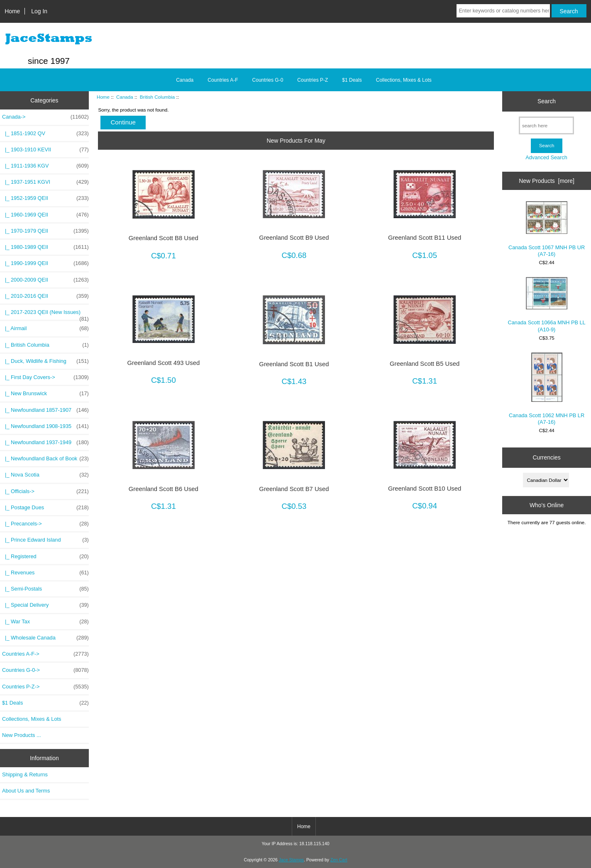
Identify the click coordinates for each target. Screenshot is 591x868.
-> (45, 117)
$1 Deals (352, 80)
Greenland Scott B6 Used (164, 489)
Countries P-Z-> (45, 687)
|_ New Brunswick (45, 394)
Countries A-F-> (45, 654)
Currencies (546, 457)
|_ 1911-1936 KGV (45, 166)
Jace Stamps (291, 860)
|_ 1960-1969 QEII (45, 215)
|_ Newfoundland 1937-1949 (45, 443)
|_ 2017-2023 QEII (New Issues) (45, 314)
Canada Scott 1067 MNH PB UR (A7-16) (547, 229)
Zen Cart (339, 860)
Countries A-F (223, 80)
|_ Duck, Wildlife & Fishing (45, 361)
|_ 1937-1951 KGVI (45, 182)
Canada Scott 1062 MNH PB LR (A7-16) (547, 389)
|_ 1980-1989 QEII (45, 247)
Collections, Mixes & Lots (404, 80)
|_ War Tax (45, 622)
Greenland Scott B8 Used (164, 238)
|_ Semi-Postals (45, 589)
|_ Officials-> (45, 491)
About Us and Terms (26, 791)
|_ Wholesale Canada (45, 638)
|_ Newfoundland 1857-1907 (45, 410)
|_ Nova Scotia (45, 475)
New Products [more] (547, 181)
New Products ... (22, 735)
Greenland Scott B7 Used (294, 489)
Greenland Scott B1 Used (294, 364)
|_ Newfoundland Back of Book (45, 459)
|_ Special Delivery (45, 605)
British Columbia (157, 97)
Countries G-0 (268, 80)
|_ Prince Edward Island (45, 540)
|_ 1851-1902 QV (45, 134)
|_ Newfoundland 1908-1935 (45, 426)
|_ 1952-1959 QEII (45, 198)
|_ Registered (45, 557)
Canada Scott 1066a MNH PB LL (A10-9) (547, 305)
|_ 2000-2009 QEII (45, 280)
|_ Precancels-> (45, 524)
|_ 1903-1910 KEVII (45, 150)
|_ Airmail (45, 328)
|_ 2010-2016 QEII (45, 296)
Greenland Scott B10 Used (425, 489)
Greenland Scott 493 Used (163, 363)
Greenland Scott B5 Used (425, 364)
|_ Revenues (45, 573)
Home (12, 11)
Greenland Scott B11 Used (425, 238)
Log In (39, 11)
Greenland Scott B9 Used (294, 238)
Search (547, 101)
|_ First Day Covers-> (45, 377)
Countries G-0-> (45, 670)
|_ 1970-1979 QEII (45, 231)
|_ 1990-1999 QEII (45, 263)
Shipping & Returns (25, 774)
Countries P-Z (313, 80)
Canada (125, 97)
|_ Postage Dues (45, 508)
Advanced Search (546, 157)
